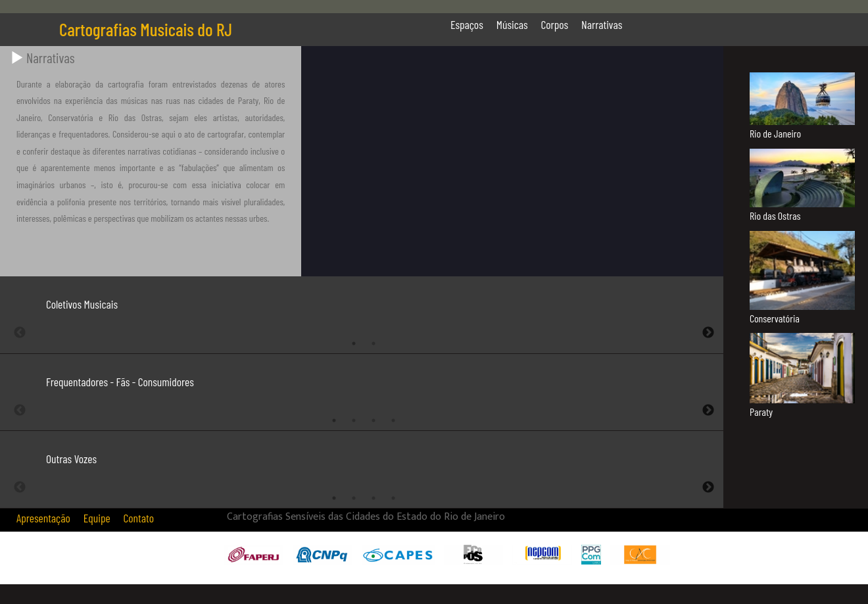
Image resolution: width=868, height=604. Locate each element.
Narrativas (602, 24)
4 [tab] (393, 420)
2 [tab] (374, 343)
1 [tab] (354, 343)
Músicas (512, 24)
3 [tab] (374, 420)
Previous (20, 333)
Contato (139, 518)
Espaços (467, 24)
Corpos (555, 24)
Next (708, 333)
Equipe (97, 518)
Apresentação (43, 518)
